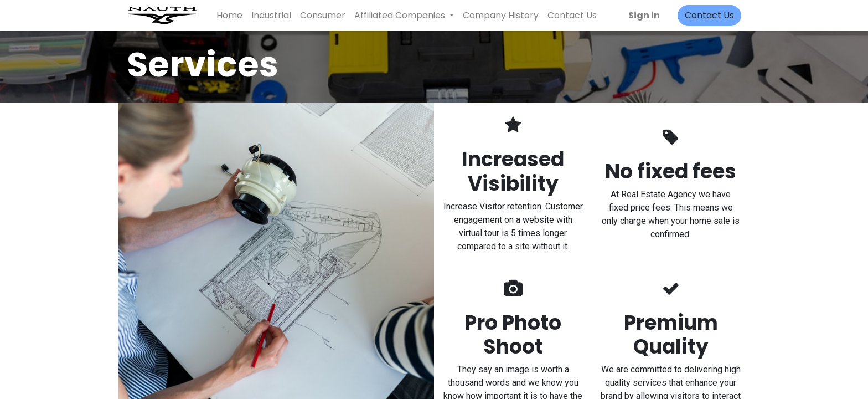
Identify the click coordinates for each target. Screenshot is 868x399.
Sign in (644, 15)
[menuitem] (229, 16)
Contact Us (709, 15)
